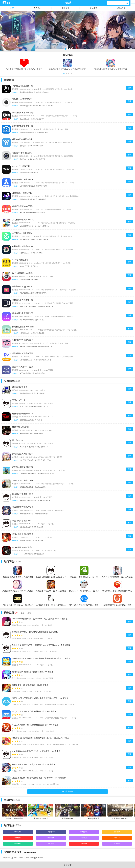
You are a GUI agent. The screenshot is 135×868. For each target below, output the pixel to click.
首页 (12, 8)
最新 (22, 613)
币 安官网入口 (23, 858)
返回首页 (67, 865)
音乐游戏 (38, 8)
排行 (29, 613)
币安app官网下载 (37, 858)
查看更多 (17, 381)
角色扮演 (93, 8)
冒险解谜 (65, 8)
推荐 (16, 613)
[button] (64, 73)
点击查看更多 (67, 791)
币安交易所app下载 (9, 858)
